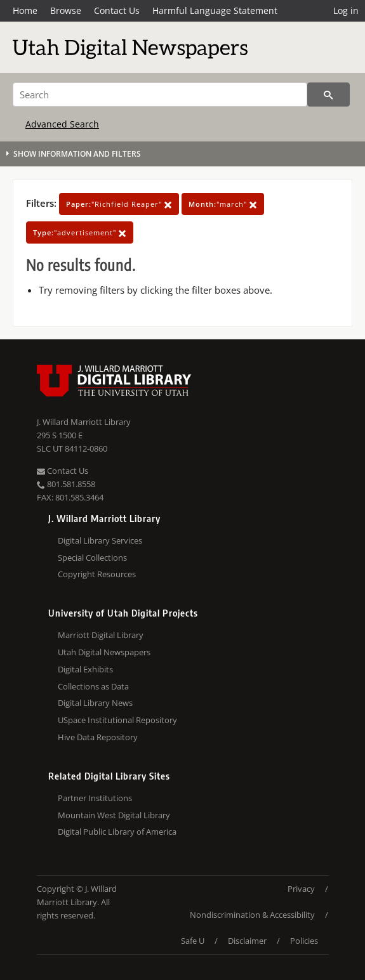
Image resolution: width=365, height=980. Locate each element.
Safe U (193, 941)
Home (25, 10)
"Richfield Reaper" (119, 204)
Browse (66, 10)
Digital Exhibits (85, 669)
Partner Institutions (95, 798)
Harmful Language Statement (215, 10)
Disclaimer (247, 941)
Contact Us (117, 10)
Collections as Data (93, 686)
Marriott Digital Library (101, 635)
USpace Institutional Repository (117, 720)
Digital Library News (95, 703)
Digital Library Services (100, 540)
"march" (223, 204)
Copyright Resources (97, 574)
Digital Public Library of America (117, 832)
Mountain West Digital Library (114, 815)
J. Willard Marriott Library (84, 422)
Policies (304, 941)
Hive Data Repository (98, 737)
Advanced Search (62, 124)
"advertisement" (80, 232)
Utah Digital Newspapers (104, 652)
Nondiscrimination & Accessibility (252, 915)
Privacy (301, 889)
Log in (346, 10)
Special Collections (92, 558)
